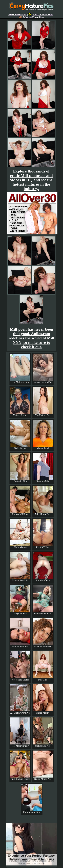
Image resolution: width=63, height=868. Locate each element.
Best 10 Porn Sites (41, 14)
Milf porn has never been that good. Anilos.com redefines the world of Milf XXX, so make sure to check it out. (32, 338)
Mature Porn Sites (31, 17)
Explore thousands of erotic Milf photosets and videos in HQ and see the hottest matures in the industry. (31, 180)
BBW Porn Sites (17, 14)
